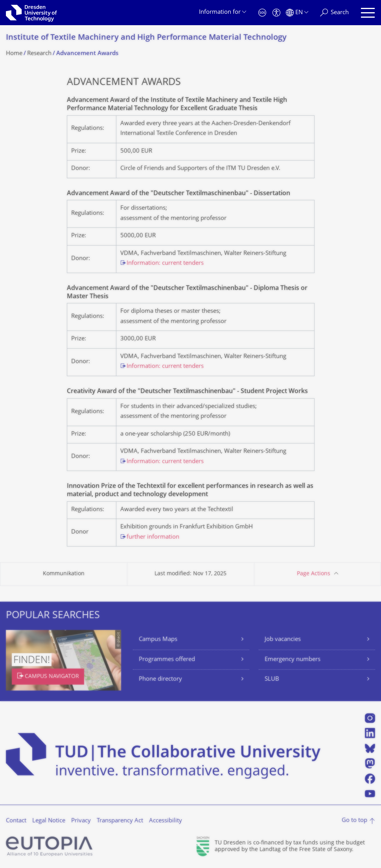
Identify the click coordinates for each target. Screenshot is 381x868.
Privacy (81, 821)
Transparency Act (120, 821)
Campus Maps (158, 640)
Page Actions (314, 574)
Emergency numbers (293, 660)
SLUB (272, 679)
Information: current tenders (165, 263)
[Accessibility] (276, 13)
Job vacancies (283, 640)
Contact (16, 821)
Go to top (354, 821)
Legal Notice (49, 821)
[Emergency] (262, 13)
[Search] (334, 13)
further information (153, 537)
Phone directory (160, 679)
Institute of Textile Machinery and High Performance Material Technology (146, 38)
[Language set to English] (297, 13)
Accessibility (166, 821)
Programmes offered (167, 660)
